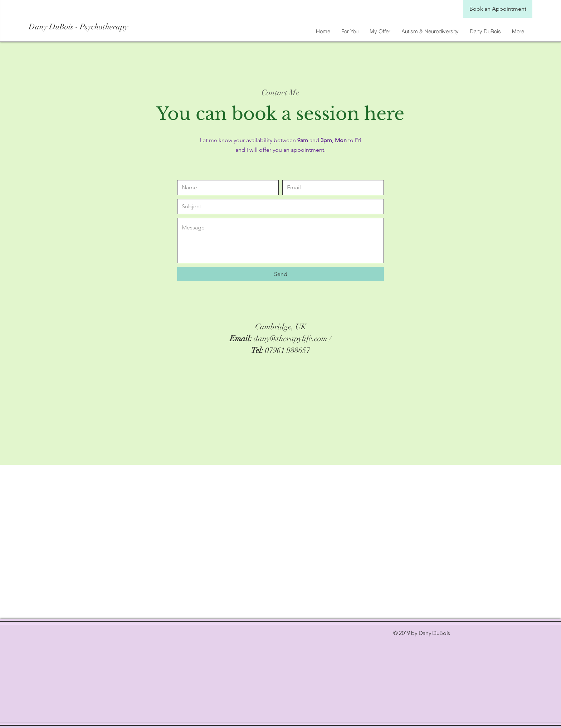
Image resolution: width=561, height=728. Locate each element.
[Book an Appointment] (498, 9)
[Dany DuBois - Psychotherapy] (92, 27)
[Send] (280, 274)
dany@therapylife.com (291, 338)
